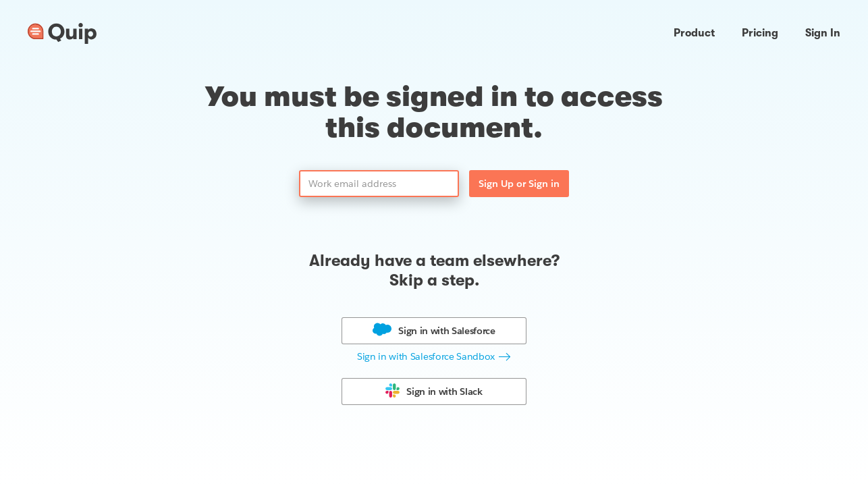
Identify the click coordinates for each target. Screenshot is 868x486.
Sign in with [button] (447, 331)
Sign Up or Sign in (519, 184)
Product (694, 33)
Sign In (823, 33)
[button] (434, 357)
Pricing (760, 33)
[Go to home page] (62, 34)
